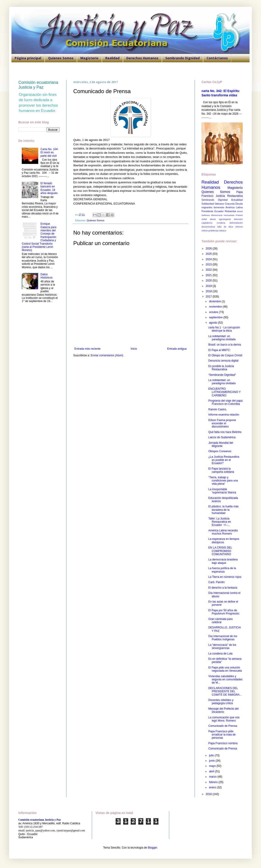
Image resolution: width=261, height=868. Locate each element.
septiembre (216, 317)
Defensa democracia (212, 215)
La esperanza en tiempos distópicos (224, 541)
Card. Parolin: (217, 582)
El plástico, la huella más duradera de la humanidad (223, 510)
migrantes (207, 207)
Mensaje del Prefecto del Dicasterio (223, 710)
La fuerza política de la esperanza (222, 570)
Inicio (134, 349)
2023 (209, 265)
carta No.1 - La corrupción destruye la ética (224, 329)
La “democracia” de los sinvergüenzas (222, 646)
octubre (214, 312)
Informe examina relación (224, 415)
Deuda (239, 204)
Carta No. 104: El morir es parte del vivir (49, 153)
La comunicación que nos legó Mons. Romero (224, 719)
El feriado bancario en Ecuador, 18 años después (49, 188)
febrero (214, 782)
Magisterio (89, 58)
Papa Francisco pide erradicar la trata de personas (222, 735)
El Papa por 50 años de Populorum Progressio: (224, 612)
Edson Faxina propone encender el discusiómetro (222, 423)
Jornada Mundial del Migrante (221, 444)
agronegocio (225, 219)
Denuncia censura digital (223, 361)
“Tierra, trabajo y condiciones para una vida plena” (223, 481)
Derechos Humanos (142, 58)
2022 (209, 270)
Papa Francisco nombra (223, 743)
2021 (209, 275)
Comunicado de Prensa (223, 726)
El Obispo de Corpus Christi (225, 355)
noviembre (216, 307)
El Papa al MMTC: (219, 350)
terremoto (219, 207)
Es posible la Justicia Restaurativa (221, 368)
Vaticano (219, 204)
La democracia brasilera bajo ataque (223, 561)
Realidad (112, 58)
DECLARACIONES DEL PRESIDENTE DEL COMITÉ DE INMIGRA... (225, 691)
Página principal (28, 58)
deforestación (236, 223)
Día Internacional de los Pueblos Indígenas (223, 638)
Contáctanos (217, 58)
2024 (209, 259)
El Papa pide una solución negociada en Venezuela (225, 669)
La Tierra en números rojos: (225, 577)
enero (213, 787)
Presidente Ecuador (213, 211)
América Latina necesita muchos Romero (223, 532)
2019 (209, 286)
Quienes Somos (61, 58)
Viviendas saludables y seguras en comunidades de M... (225, 680)
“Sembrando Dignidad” (222, 375)
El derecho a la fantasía (223, 588)
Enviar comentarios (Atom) (107, 355)
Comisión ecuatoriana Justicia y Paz (38, 85)
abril (212, 771)
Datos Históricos (47, 276)
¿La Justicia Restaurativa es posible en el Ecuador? (224, 460)
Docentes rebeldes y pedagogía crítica (221, 702)
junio (212, 761)
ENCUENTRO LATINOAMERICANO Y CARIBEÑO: (224, 392)
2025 (209, 254)
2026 (209, 249)
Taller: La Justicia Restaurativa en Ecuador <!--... (220, 522)
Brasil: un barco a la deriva (225, 345)
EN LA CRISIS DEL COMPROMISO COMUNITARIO (220, 551)
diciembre (215, 301)
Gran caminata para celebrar (220, 621)
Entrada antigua (177, 349)
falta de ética (225, 227)
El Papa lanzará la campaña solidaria (221, 470)
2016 (209, 794)
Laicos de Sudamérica (222, 437)
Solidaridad (208, 204)
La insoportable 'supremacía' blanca (222, 491)
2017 (209, 297)
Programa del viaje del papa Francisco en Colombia (225, 402)
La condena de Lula (220, 654)
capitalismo (207, 223)
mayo (213, 766)
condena (221, 223)
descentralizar (208, 227)
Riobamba (230, 211)
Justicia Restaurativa (229, 196)
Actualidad (237, 200)
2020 (209, 281)
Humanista (229, 215)
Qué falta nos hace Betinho (225, 432)
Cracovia (230, 204)
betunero (238, 219)
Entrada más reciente (87, 349)
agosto (213, 323)
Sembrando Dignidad (182, 58)
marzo (213, 777)
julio (212, 755)
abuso (213, 219)
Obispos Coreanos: (220, 451)
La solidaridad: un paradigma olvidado (222, 338)
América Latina (234, 207)
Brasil (240, 211)
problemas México (217, 231)
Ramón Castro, (218, 409)
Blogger (152, 848)
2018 (209, 291)
